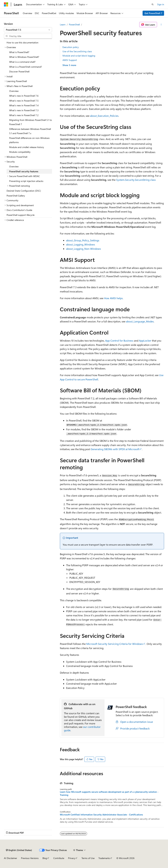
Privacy (72, 858)
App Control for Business (119, 341)
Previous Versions (30, 858)
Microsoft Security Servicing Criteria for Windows (115, 644)
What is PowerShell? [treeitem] (19, 52)
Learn (63, 24)
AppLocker (145, 341)
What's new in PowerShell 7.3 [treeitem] (24, 110)
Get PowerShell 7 (153, 13)
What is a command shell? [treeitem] (22, 62)
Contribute (59, 858)
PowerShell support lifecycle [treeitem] (21, 215)
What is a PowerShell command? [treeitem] (26, 67)
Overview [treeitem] (14, 91)
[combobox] (28, 30)
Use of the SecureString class (77, 51)
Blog (45, 858)
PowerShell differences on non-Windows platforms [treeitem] (29, 140)
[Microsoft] (6, 4)
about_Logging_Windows (81, 244)
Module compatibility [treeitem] (20, 152)
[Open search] (153, 4)
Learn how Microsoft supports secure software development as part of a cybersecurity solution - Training (109, 793)
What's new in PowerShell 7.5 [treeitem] (24, 101)
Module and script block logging (79, 56)
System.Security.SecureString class (136, 180)
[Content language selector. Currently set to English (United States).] (19, 850)
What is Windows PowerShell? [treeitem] (24, 57)
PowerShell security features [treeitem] (24, 171)
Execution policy (71, 47)
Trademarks (104, 858)
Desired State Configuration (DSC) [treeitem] (24, 191)
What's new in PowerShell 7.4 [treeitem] (24, 105)
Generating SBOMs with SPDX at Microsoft (115, 449)
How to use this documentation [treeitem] (22, 42)
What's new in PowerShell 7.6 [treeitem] (24, 96)
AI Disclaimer (10, 858)
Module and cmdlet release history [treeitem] (27, 147)
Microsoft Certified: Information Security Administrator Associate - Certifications (101, 815)
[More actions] (161, 25)
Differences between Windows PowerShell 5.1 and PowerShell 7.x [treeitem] (30, 131)
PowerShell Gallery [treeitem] (16, 196)
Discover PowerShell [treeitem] (19, 71)
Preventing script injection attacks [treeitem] (26, 181)
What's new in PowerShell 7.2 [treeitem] (24, 115)
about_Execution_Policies (104, 116)
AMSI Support (70, 60)
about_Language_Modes (140, 321)
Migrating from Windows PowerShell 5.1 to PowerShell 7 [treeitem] (31, 122)
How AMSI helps (113, 298)
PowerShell (74, 24)
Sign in (161, 4)
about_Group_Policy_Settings (83, 240)
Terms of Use (88, 858)
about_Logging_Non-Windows (84, 249)
